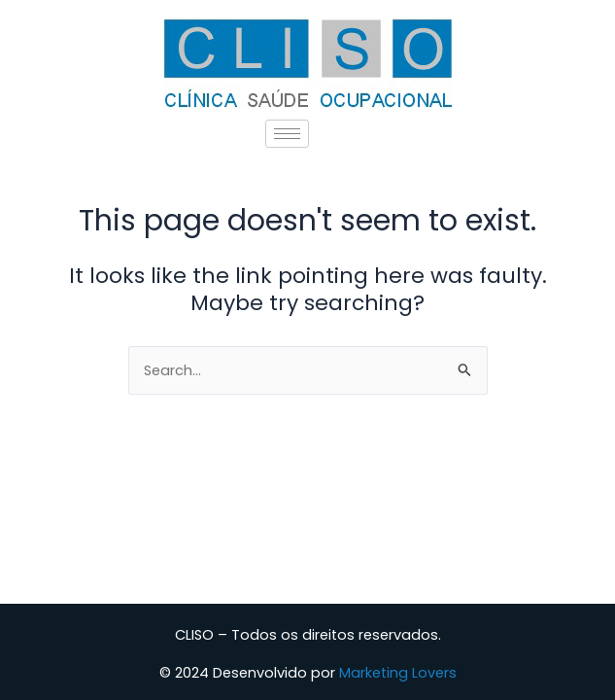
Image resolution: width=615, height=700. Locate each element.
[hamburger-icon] (287, 134)
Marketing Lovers (398, 673)
